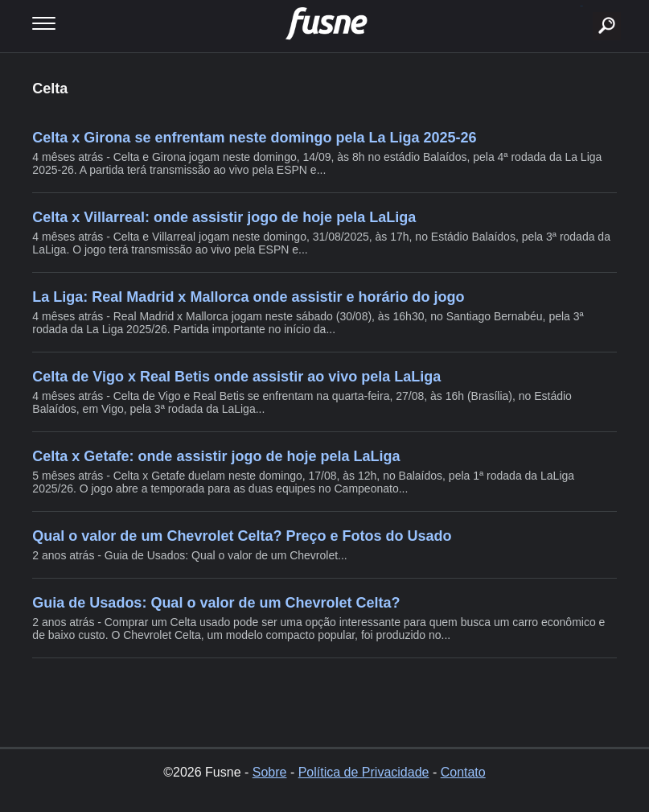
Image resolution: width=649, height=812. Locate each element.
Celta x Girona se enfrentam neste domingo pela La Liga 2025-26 (254, 138)
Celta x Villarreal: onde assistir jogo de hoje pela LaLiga (224, 217)
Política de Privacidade (364, 772)
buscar (582, 6)
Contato (463, 772)
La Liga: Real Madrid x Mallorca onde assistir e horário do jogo (248, 297)
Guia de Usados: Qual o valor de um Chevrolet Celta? (216, 603)
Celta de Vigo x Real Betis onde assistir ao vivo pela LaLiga (236, 377)
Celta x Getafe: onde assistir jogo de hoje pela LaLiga (216, 456)
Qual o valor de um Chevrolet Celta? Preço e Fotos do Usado (242, 536)
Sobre (270, 772)
